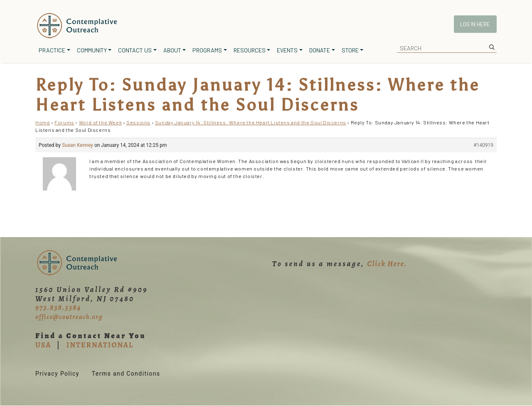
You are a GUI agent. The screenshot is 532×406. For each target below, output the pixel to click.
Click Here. (387, 264)
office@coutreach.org (69, 317)
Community (92, 50)
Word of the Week (101, 122)
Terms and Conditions (126, 374)
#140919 (483, 145)
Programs (207, 50)
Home (43, 122)
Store (350, 50)
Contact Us (135, 50)
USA (43, 345)
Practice (52, 50)
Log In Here (475, 24)
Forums (64, 122)
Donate (320, 50)
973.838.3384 (58, 307)
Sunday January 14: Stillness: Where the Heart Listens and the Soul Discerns (251, 122)
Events (287, 50)
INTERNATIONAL (100, 345)
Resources (250, 50)
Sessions (138, 122)
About (172, 50)
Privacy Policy (57, 374)
